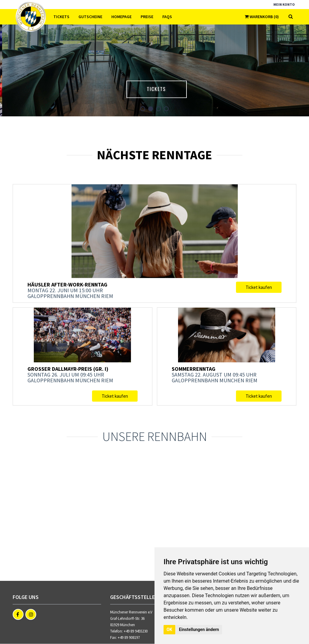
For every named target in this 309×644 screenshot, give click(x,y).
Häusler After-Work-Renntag (67, 285)
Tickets (166, 88)
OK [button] (169, 629)
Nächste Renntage (154, 155)
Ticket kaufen (259, 287)
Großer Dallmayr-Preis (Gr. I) (68, 369)
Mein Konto (284, 4)
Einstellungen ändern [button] (199, 629)
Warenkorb (262, 17)
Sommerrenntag (194, 369)
